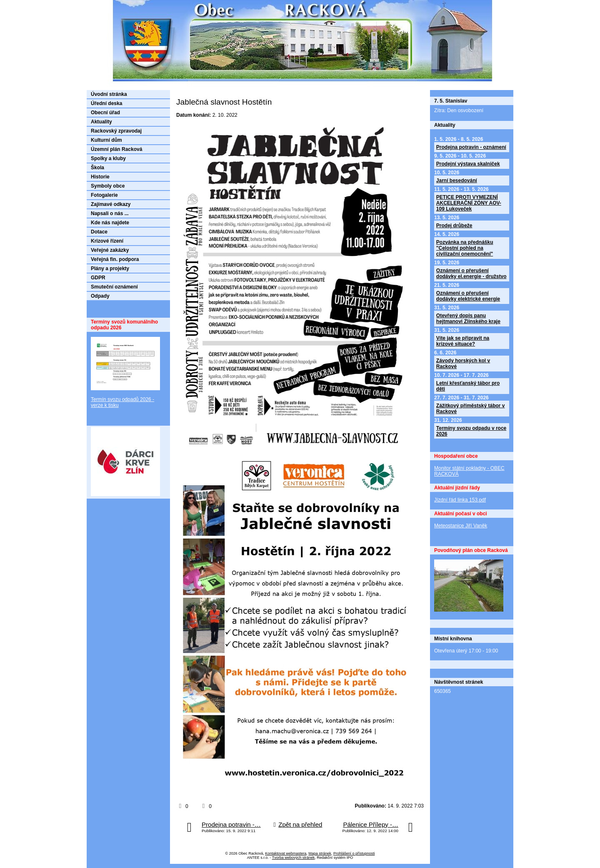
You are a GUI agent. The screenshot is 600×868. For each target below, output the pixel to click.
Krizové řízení (107, 241)
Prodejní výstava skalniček (468, 164)
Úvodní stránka (109, 94)
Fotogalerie (104, 195)
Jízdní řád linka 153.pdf (460, 500)
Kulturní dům (106, 140)
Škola (97, 168)
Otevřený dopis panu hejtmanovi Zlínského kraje (468, 319)
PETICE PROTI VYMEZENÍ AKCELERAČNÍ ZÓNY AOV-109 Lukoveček (469, 203)
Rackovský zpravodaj (116, 131)
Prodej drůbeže (454, 226)
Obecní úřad (105, 113)
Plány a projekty (110, 268)
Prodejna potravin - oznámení (471, 147)
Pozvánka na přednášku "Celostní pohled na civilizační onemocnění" (465, 248)
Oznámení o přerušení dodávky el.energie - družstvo (471, 273)
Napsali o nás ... (110, 213)
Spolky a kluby (108, 158)
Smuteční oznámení (114, 287)
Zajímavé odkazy (111, 204)
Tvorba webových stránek (294, 858)
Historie (100, 177)
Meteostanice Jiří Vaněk (461, 526)
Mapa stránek (320, 853)
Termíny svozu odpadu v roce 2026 (471, 431)
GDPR (98, 278)
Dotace (99, 232)
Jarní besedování (457, 181)
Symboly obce (108, 186)
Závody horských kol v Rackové (463, 364)
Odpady (100, 296)
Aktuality (101, 122)
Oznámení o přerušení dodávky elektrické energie (468, 296)
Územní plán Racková (116, 149)
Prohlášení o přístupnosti (354, 853)
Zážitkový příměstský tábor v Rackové (471, 409)
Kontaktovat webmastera (286, 853)
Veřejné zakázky (110, 250)
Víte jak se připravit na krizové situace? (463, 341)
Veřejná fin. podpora (115, 259)
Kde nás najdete (110, 223)
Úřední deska (106, 103)
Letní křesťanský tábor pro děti (468, 386)
